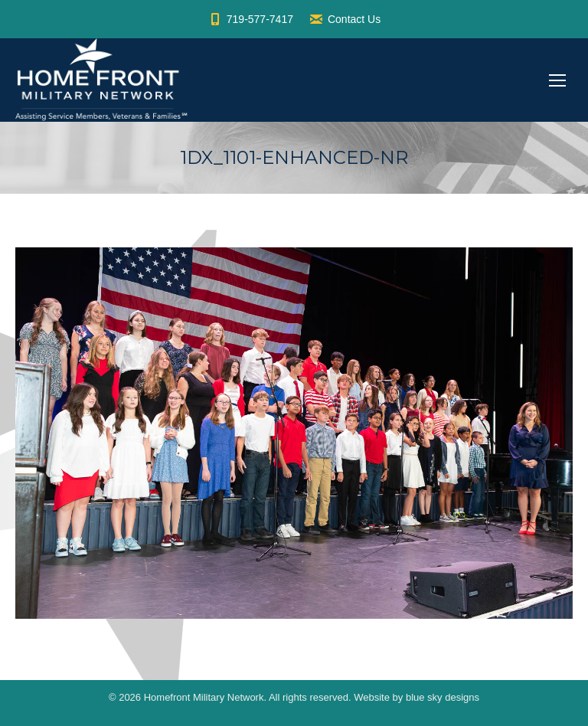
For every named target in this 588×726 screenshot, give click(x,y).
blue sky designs (443, 697)
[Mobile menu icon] (557, 80)
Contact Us (345, 19)
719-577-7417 (250, 19)
